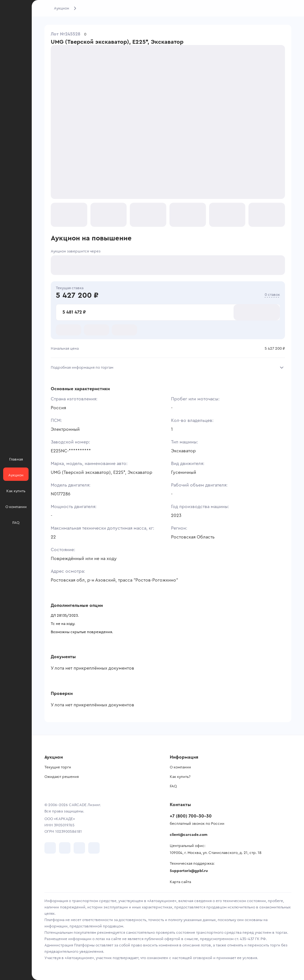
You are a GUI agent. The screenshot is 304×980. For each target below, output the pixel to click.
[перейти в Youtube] (79, 848)
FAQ (173, 786)
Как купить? (180, 777)
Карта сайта (180, 882)
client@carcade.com (189, 835)
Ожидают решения (62, 777)
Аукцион (62, 8)
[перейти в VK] (50, 848)
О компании (180, 767)
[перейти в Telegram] (65, 848)
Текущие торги (58, 767)
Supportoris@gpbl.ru (189, 871)
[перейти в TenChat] (94, 848)
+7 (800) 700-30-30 (191, 816)
